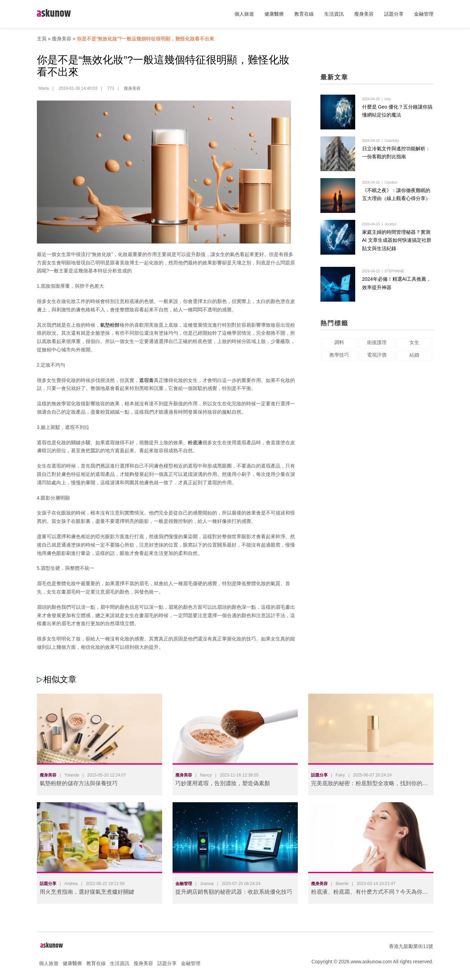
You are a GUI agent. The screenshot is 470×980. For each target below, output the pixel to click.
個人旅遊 (244, 14)
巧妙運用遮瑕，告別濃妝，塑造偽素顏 (223, 783)
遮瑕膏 (146, 380)
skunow (54, 14)
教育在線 (304, 14)
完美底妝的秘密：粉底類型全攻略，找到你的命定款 (369, 785)
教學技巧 (339, 359)
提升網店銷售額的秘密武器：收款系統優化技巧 (234, 892)
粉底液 (195, 443)
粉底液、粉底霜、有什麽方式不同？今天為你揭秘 (369, 893)
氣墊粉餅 (110, 325)
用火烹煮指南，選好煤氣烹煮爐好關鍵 (87, 892)
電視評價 (377, 359)
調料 (339, 347)
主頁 (42, 39)
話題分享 (394, 14)
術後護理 (377, 347)
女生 (414, 347)
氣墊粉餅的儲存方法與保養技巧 (79, 783)
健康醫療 (274, 14)
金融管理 (424, 14)
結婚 (414, 359)
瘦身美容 (364, 14)
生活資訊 (334, 14)
